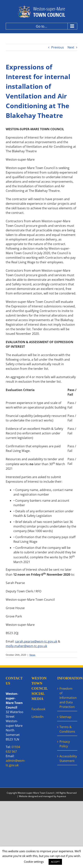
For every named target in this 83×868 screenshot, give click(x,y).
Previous (58, 47)
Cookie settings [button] (34, 862)
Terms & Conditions (67, 729)
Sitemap (65, 717)
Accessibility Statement (67, 759)
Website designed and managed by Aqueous (43, 796)
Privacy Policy (65, 744)
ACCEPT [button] (55, 862)
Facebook (38, 709)
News (32, 655)
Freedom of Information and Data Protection (67, 698)
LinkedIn (38, 717)
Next (71, 47)
